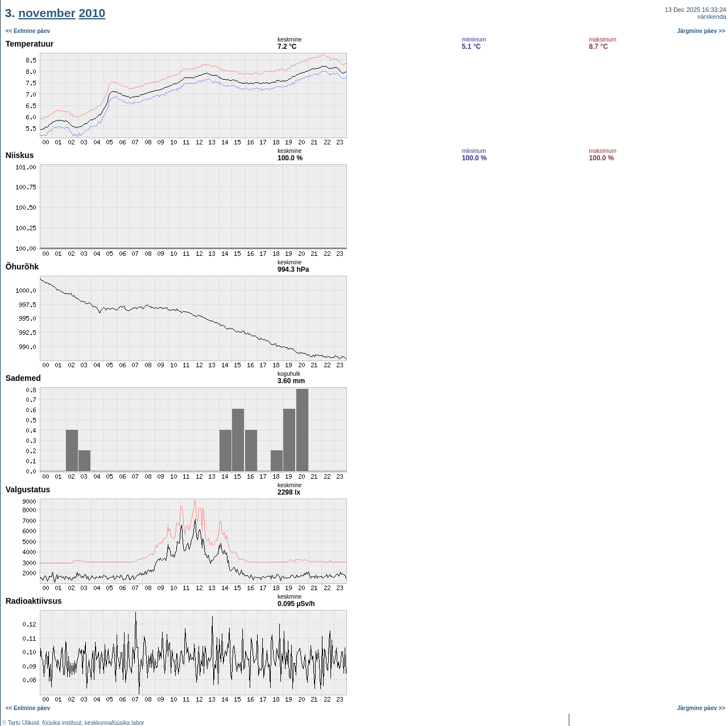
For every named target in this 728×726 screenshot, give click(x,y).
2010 (92, 13)
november (47, 13)
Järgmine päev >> (702, 31)
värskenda (712, 16)
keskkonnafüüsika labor (115, 723)
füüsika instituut (62, 723)
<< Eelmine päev (28, 31)
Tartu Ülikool (24, 723)
